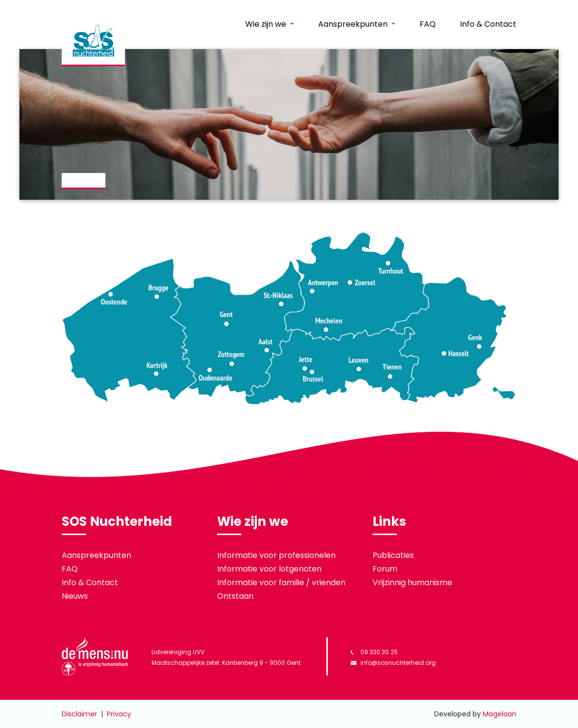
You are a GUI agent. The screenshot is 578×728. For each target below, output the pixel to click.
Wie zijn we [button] (267, 24)
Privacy (119, 714)
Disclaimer (79, 714)
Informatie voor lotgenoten (269, 569)
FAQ (428, 24)
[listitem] (289, 318)
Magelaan (500, 714)
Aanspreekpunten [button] (354, 24)
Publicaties (393, 555)
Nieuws (75, 596)
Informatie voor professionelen (276, 555)
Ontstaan (235, 596)
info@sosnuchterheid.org (393, 663)
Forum (385, 569)
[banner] (93, 42)
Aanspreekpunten (96, 555)
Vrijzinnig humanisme (412, 582)
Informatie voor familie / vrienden (281, 582)
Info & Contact (488, 24)
